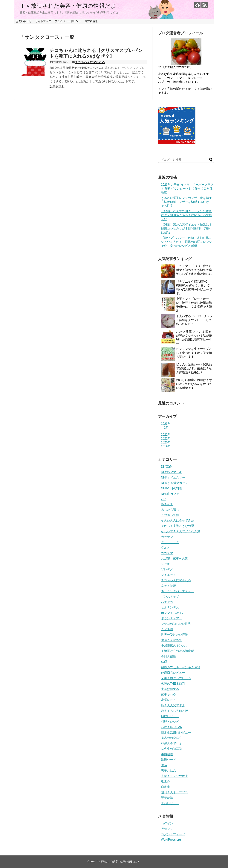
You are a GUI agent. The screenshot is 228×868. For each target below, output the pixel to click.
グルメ (166, 548)
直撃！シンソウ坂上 (175, 776)
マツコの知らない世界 (176, 624)
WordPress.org (171, 840)
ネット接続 (169, 586)
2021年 (166, 439)
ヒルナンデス (170, 607)
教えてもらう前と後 (175, 711)
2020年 (166, 442)
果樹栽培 (167, 754)
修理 (164, 662)
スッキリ (167, 564)
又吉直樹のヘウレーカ (176, 678)
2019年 (166, 446)
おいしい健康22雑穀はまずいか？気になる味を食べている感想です (194, 384)
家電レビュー (170, 700)
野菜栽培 (167, 798)
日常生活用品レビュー (176, 733)
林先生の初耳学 (172, 749)
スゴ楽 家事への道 (175, 559)
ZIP (163, 499)
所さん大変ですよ (173, 705)
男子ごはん (169, 771)
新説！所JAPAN (172, 727)
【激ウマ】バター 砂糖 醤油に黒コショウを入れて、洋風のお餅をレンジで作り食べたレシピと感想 (186, 242)
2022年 (166, 435)
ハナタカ (167, 602)
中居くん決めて (172, 640)
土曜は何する (170, 689)
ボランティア (172, 618)
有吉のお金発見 (172, 738)
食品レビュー (170, 803)
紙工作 (167, 781)
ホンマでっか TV (172, 613)
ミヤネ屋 (167, 629)
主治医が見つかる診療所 (177, 651)
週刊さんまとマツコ (175, 792)
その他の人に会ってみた (177, 520)
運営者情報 (91, 21)
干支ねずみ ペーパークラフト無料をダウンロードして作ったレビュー (194, 320)
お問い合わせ (24, 21)
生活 (164, 765)
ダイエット (169, 575)
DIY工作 (167, 467)
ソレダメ (167, 569)
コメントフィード (173, 834)
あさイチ (167, 504)
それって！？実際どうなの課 (180, 531)
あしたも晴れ (170, 510)
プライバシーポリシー (68, 21)
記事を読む (57, 86)
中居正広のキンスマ (175, 646)
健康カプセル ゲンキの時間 (180, 667)
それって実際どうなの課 (177, 526)
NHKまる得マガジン (175, 483)
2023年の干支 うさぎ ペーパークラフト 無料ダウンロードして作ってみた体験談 (187, 189)
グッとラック (170, 542)
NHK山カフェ (170, 494)
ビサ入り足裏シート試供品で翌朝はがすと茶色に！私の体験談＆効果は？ (194, 368)
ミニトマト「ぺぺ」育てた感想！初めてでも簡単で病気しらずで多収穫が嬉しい (194, 270)
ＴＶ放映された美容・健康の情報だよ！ (71, 6)
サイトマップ (43, 21)
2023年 (166, 424)
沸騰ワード (169, 760)
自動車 (167, 787)
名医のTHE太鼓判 (173, 684)
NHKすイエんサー (173, 478)
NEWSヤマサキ (172, 472)
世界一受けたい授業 (175, 635)
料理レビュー (170, 716)
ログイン (167, 823)
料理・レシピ (170, 722)
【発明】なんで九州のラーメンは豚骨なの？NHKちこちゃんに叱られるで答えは (187, 215)
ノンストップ (170, 597)
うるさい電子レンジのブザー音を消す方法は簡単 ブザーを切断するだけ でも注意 (186, 202)
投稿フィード (170, 829)
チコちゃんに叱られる (90, 62)
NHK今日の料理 (172, 488)
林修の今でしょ (172, 743)
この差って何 (170, 515)
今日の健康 (169, 656)
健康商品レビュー (173, 673)
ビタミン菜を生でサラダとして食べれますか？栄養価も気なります (194, 353)
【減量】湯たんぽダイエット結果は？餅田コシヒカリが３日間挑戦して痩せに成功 (186, 228)
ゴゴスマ (167, 553)
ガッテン (167, 537)
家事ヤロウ (169, 694)
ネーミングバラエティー (177, 591)
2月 (166, 428)
